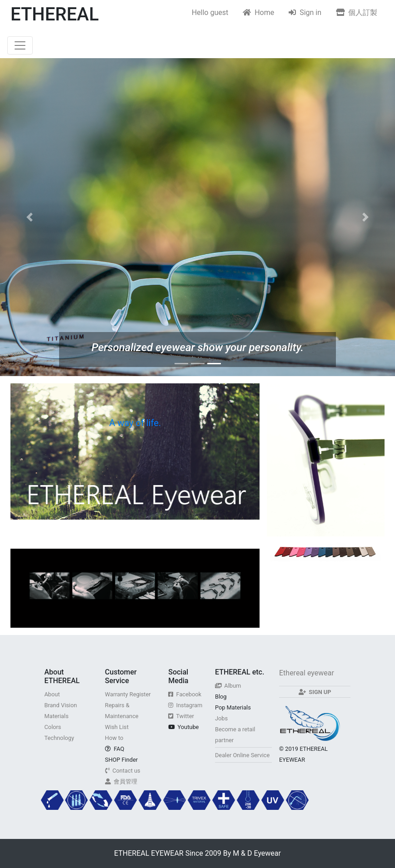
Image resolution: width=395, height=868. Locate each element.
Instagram (185, 705)
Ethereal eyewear (307, 673)
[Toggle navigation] (20, 45)
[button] (30, 217)
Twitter (181, 716)
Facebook (185, 694)
